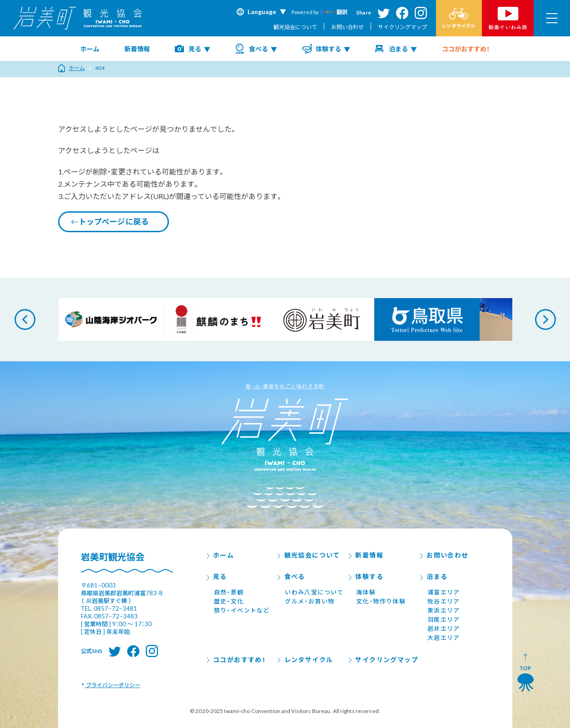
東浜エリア (444, 610)
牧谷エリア (444, 601)
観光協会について (295, 27)
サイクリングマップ (402, 27)
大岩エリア (444, 638)
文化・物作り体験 (381, 601)
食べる (258, 49)
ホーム (90, 49)
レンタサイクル (304, 660)
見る (195, 49)
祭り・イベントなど (242, 610)
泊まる (398, 49)
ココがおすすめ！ (466, 49)
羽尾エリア (444, 619)
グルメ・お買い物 (310, 601)
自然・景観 (229, 592)
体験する (328, 49)
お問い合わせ (347, 27)
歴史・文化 (229, 601)
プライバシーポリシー (113, 685)
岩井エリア (444, 628)
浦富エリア (444, 592)
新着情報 (137, 49)
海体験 (366, 592)
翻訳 (334, 12)
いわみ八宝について (314, 592)
